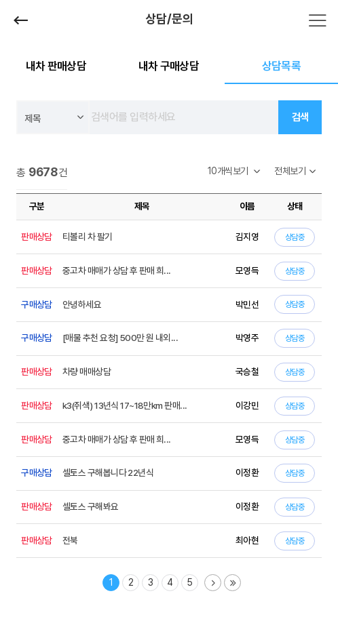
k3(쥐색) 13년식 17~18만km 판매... (125, 405)
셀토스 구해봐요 (91, 506)
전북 (70, 540)
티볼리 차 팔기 (88, 237)
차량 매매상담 (87, 371)
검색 (300, 117)
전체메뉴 (318, 20)
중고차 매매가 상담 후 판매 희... (117, 270)
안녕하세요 (82, 304)
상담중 (295, 237)
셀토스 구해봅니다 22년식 (108, 472)
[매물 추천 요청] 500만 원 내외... (120, 338)
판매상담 (37, 237)
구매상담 (37, 304)
